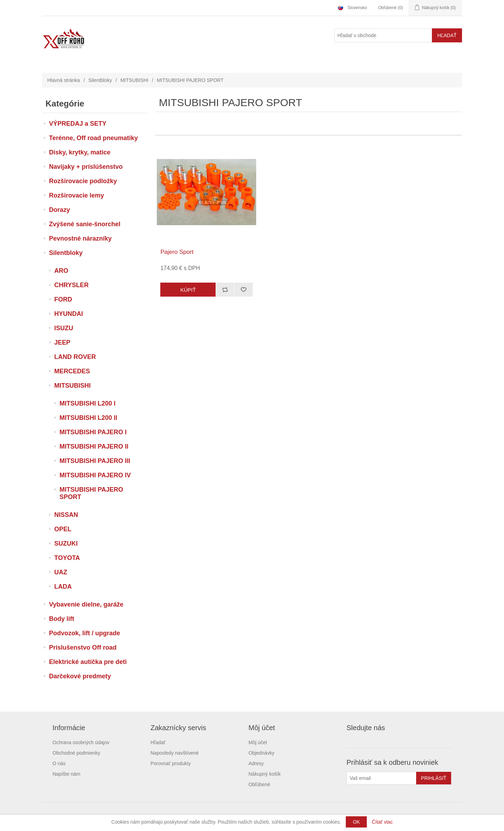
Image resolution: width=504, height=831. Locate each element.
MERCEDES (72, 371)
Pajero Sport (177, 252)
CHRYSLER (71, 285)
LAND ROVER (75, 357)
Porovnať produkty (171, 763)
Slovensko (357, 8)
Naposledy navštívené (175, 753)
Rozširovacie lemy (76, 195)
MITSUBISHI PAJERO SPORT (91, 493)
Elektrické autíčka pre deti (88, 662)
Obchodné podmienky (76, 753)
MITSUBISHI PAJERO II (94, 446)
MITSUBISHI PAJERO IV (95, 475)
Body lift (62, 619)
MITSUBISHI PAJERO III (95, 461)
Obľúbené (259, 784)
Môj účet (258, 742)
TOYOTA (67, 558)
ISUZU (64, 328)
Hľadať (158, 742)
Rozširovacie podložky (83, 181)
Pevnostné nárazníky (80, 238)
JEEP (62, 342)
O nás (59, 763)
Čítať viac (382, 822)
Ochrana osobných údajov (81, 742)
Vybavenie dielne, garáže (86, 604)
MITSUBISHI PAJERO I (93, 432)
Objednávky (261, 753)
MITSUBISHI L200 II (88, 418)
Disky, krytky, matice (80, 152)
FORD (63, 299)
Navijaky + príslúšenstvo (86, 167)
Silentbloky (100, 80)
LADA (63, 587)
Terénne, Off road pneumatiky (93, 138)
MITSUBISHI (134, 80)
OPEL (63, 529)
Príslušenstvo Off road (83, 648)
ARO (61, 271)
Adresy (256, 763)
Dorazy (59, 210)
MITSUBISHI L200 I (87, 403)
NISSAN (66, 515)
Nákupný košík (265, 774)
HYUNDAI (69, 314)
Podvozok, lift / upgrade (85, 633)
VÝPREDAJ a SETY (78, 124)
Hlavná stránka (64, 80)
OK (356, 822)
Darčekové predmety (80, 676)
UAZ (61, 572)
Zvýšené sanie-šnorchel (85, 224)
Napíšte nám (66, 774)
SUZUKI (66, 543)
